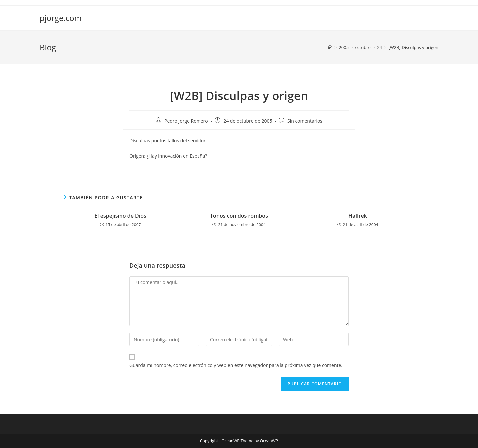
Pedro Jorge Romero (186, 121)
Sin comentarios (305, 121)
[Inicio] (330, 47)
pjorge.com (61, 18)
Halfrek (358, 216)
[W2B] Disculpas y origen (414, 47)
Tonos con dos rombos (239, 216)
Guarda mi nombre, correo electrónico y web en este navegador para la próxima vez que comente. (236, 365)
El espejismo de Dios (120, 216)
